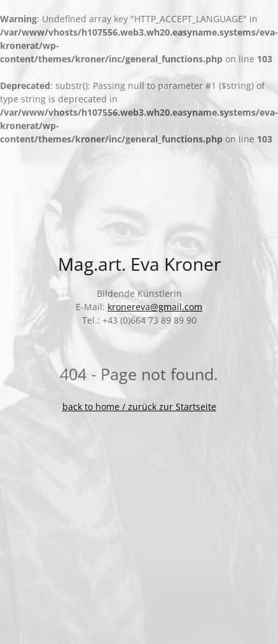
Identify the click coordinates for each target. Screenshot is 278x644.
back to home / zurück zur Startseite (139, 407)
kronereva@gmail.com (155, 307)
